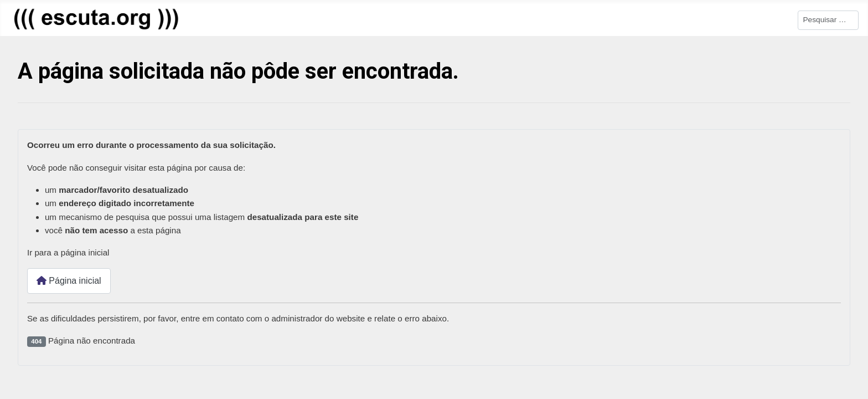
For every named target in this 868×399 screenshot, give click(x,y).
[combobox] (828, 20)
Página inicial (69, 281)
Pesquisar (779, 19)
